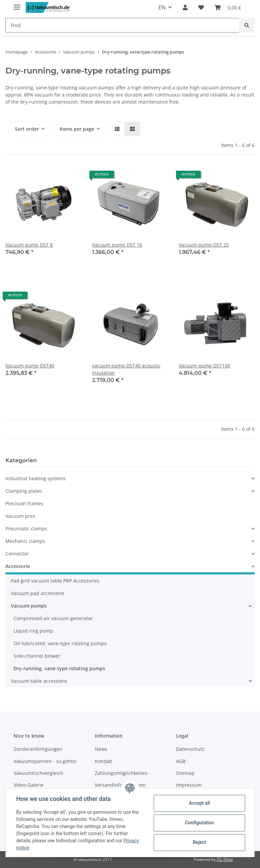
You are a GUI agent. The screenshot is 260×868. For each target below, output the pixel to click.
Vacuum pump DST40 (30, 366)
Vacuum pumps (29, 606)
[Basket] (228, 7)
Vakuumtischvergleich (38, 773)
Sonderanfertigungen (38, 749)
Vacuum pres (20, 516)
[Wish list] (201, 7)
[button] (185, 7)
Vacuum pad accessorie (38, 593)
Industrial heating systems (36, 478)
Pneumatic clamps (26, 528)
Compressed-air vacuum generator (53, 618)
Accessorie (18, 566)
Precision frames (24, 503)
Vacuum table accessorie (39, 681)
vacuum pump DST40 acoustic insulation (126, 369)
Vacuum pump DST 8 (29, 245)
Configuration (199, 823)
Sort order (27, 129)
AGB (181, 761)
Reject (199, 842)
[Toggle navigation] (17, 4)
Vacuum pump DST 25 (204, 245)
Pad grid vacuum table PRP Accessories (55, 581)
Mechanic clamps (25, 541)
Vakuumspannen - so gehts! (45, 761)
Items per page (77, 129)
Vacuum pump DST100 (204, 366)
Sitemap (185, 773)
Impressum (189, 785)
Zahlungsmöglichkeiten (121, 773)
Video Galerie (29, 785)
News (101, 749)
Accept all (199, 803)
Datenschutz (190, 749)
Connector (17, 554)
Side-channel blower (37, 656)
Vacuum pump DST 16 (117, 245)
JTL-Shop (225, 859)
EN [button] (162, 7)
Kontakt (103, 761)
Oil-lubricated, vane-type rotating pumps (60, 643)
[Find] (122, 25)
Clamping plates (24, 491)
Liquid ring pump (33, 631)
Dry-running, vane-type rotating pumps (59, 668)
